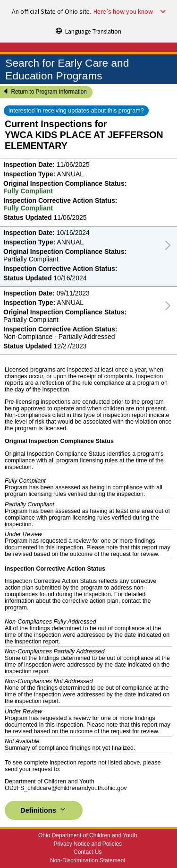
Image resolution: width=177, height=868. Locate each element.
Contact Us (88, 852)
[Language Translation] (89, 31)
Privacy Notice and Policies (88, 844)
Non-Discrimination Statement (88, 860)
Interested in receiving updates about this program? (76, 111)
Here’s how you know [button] (123, 12)
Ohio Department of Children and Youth (88, 835)
